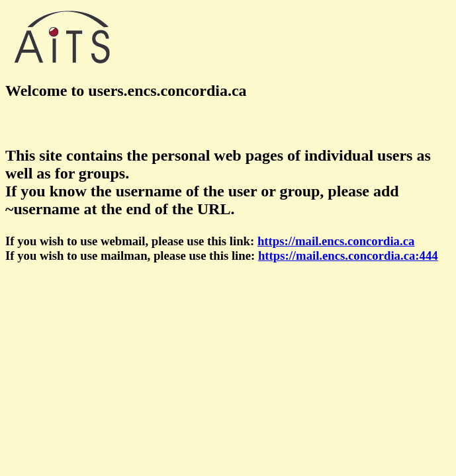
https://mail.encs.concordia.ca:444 (348, 256)
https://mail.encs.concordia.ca (336, 241)
